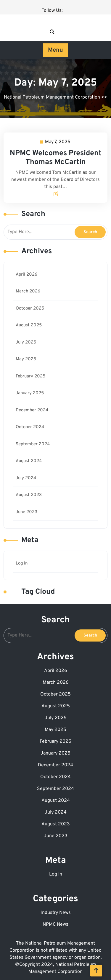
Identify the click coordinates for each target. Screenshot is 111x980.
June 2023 (26, 512)
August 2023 (29, 495)
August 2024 (29, 461)
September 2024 (33, 444)
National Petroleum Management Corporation (52, 97)
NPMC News (55, 925)
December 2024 (32, 410)
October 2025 (30, 309)
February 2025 (30, 376)
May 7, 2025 (58, 142)
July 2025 (26, 342)
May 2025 (26, 359)
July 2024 (26, 478)
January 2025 (30, 393)
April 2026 (26, 275)
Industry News (56, 913)
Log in (22, 563)
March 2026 (28, 291)
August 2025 (29, 325)
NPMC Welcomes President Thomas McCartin (56, 158)
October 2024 (30, 427)
